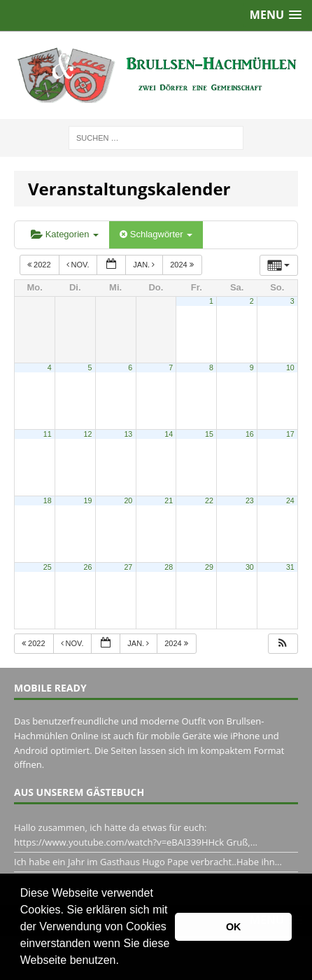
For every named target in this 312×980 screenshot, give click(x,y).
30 (250, 567)
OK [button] (234, 927)
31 (290, 567)
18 (48, 500)
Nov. (79, 265)
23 (250, 500)
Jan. (145, 265)
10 (290, 367)
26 (88, 567)
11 (48, 434)
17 (290, 434)
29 (209, 567)
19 (88, 500)
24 (290, 500)
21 (169, 500)
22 (209, 500)
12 (88, 434)
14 (169, 434)
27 (128, 567)
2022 (40, 265)
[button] (124, 962)
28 (169, 567)
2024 (183, 265)
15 (209, 434)
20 (128, 500)
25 (48, 567)
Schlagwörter (156, 234)
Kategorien (65, 234)
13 (128, 434)
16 (250, 434)
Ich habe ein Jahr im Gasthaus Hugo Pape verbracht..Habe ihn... (148, 862)
